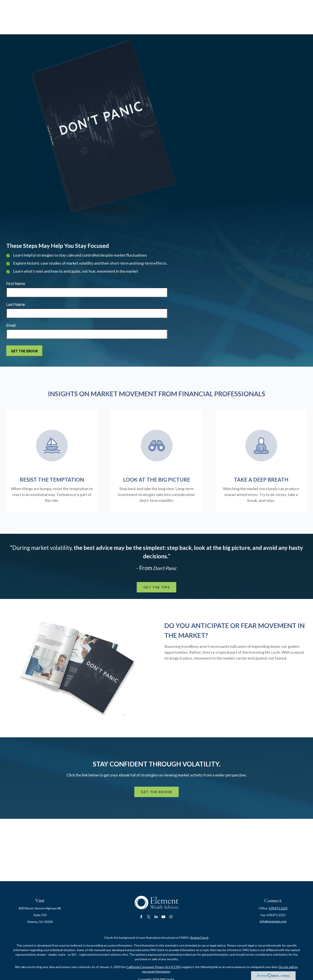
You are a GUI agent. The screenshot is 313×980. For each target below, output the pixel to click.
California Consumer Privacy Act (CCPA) (154, 967)
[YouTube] (164, 917)
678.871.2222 (278, 908)
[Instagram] (171, 917)
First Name (16, 284)
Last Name (16, 304)
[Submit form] (24, 351)
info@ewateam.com (273, 921)
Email (11, 325)
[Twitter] (149, 917)
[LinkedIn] (156, 917)
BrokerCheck (200, 938)
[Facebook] (141, 917)
